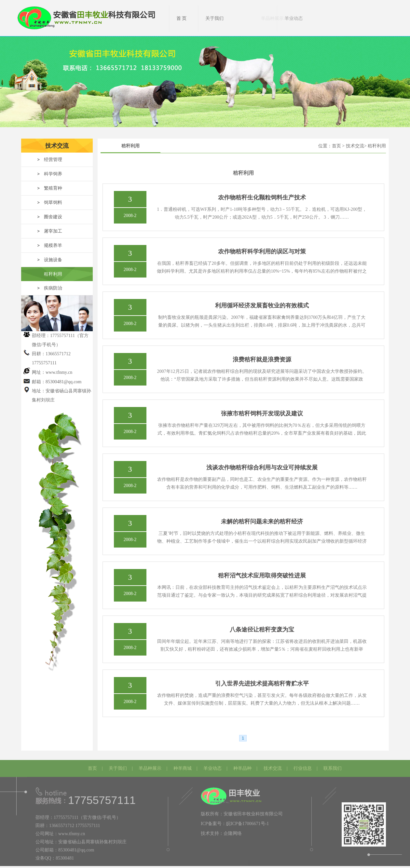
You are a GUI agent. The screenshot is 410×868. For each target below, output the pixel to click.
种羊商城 (183, 767)
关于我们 (118, 767)
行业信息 (303, 767)
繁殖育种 (53, 188)
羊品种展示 (150, 767)
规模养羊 (53, 245)
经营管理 (53, 160)
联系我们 (333, 767)
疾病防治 (53, 288)
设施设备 (53, 260)
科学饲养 (53, 174)
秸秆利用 (53, 274)
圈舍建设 (53, 217)
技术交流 (273, 767)
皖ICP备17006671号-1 (247, 822)
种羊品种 (242, 767)
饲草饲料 (53, 203)
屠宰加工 (53, 231)
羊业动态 (212, 767)
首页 (92, 767)
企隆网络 (233, 832)
